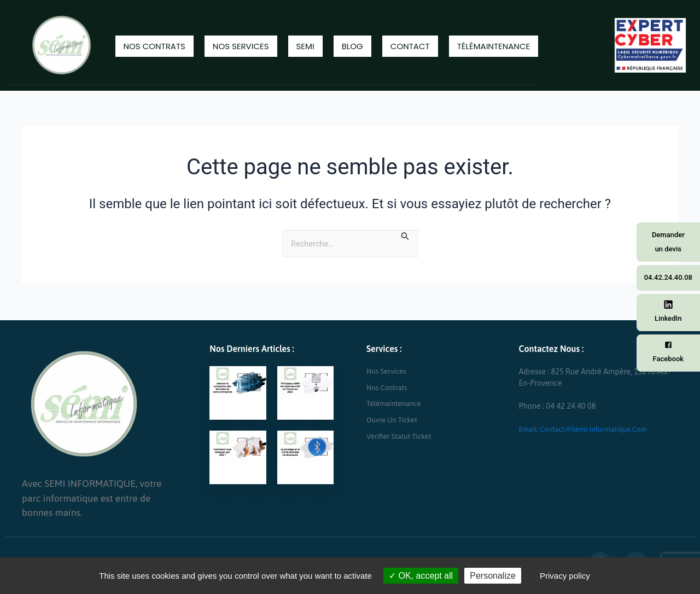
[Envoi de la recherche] (410, 236)
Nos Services (241, 46)
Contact (410, 46)
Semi (305, 46)
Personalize (493, 576)
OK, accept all (421, 576)
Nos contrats (154, 46)
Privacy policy (565, 576)
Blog (352, 46)
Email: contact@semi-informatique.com (589, 429)
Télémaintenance (494, 46)
